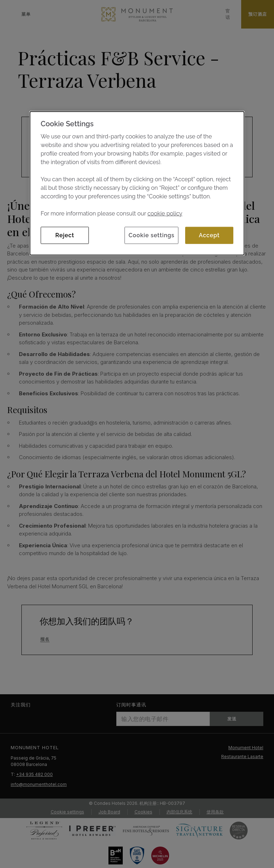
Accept (209, 235)
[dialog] (137, 183)
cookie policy (165, 214)
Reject (65, 235)
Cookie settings (151, 235)
